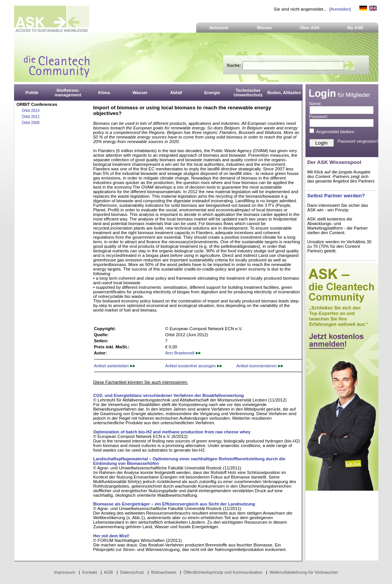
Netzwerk (219, 28)
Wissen (264, 28)
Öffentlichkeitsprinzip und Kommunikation (223, 572)
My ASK (355, 28)
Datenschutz (132, 572)
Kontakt (90, 572)
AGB (109, 572)
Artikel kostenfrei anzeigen (193, 366)
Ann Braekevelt (183, 353)
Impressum (65, 572)
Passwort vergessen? (358, 141)
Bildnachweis (164, 572)
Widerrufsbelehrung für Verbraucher (304, 572)
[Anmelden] (340, 9)
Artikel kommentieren (260, 366)
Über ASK (310, 28)
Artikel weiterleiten (115, 366)
